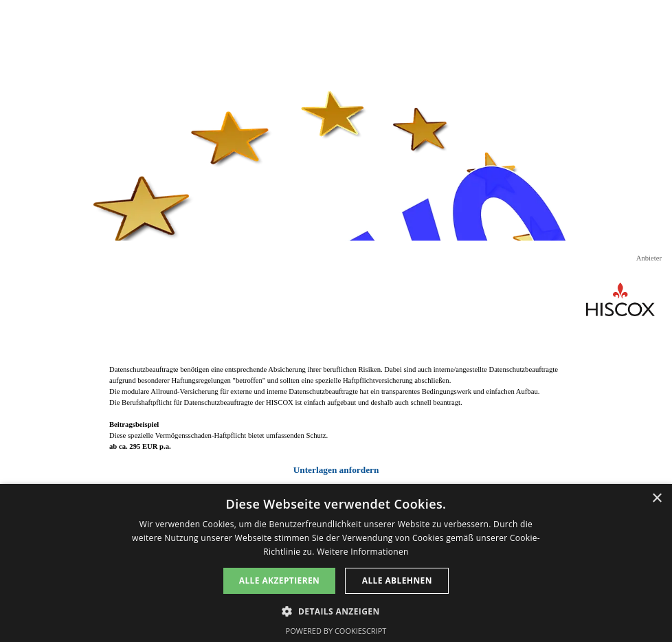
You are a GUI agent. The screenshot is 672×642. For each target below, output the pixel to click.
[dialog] (336, 563)
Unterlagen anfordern (336, 470)
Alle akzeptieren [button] (280, 580)
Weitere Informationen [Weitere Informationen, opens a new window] (363, 552)
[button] (336, 610)
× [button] (657, 499)
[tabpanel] (336, 421)
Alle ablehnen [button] (397, 580)
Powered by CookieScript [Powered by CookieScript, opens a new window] (336, 631)
